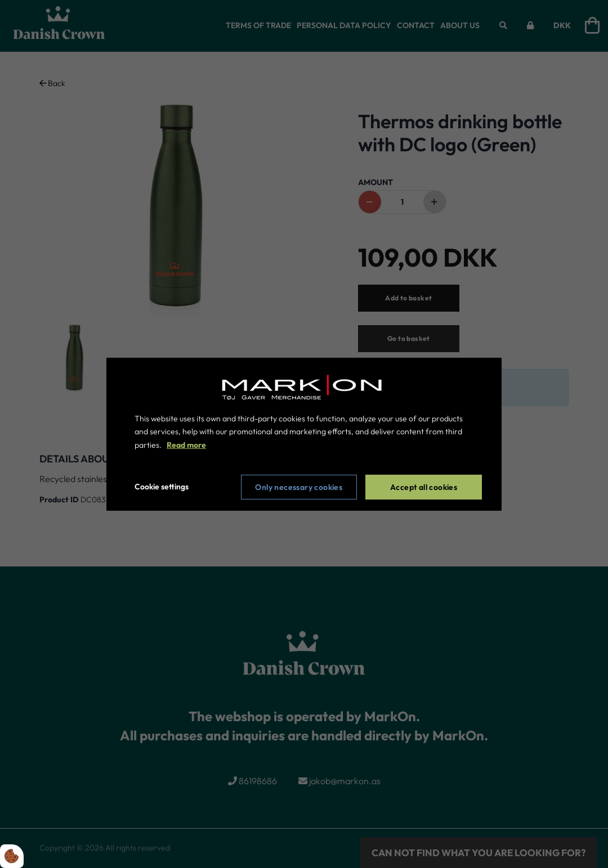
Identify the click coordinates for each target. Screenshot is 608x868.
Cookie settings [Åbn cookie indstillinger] (162, 487)
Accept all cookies (424, 487)
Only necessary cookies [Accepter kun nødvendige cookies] (299, 487)
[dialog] (304, 434)
